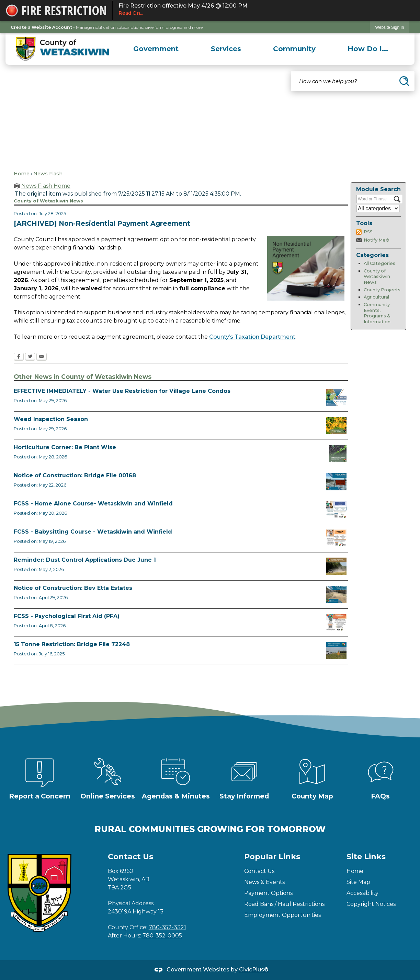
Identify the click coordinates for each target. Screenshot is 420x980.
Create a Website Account (41, 27)
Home (22, 174)
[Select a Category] (378, 208)
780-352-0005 (162, 936)
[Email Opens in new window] (42, 357)
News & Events (264, 882)
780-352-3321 (167, 927)
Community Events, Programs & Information (377, 313)
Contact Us (259, 871)
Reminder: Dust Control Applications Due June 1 (85, 560)
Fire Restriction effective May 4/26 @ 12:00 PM (266, 10)
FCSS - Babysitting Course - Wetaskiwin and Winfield (93, 532)
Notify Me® (377, 240)
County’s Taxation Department (252, 337)
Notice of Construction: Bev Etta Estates (73, 588)
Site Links (366, 857)
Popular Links (272, 857)
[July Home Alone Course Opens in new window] (336, 510)
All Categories (379, 263)
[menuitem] (156, 49)
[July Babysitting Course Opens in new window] (336, 538)
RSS (368, 232)
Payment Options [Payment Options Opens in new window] (268, 893)
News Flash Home (46, 186)
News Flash (48, 174)
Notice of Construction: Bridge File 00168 (75, 475)
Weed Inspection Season (51, 419)
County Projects (382, 290)
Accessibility (362, 893)
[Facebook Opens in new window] (19, 357)
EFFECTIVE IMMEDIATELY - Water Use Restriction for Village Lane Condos (122, 391)
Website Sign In (390, 27)
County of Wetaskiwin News (377, 277)
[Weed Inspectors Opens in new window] (336, 425)
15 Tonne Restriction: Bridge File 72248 (72, 644)
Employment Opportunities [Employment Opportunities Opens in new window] (282, 915)
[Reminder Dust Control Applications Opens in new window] (336, 566)
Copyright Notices (371, 904)
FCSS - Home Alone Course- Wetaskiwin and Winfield (93, 504)
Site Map (358, 882)
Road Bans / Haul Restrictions (284, 904)
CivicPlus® (254, 970)
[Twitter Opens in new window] (30, 357)
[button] (404, 81)
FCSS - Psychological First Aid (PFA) (67, 616)
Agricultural (376, 297)
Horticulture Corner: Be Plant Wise (65, 447)
